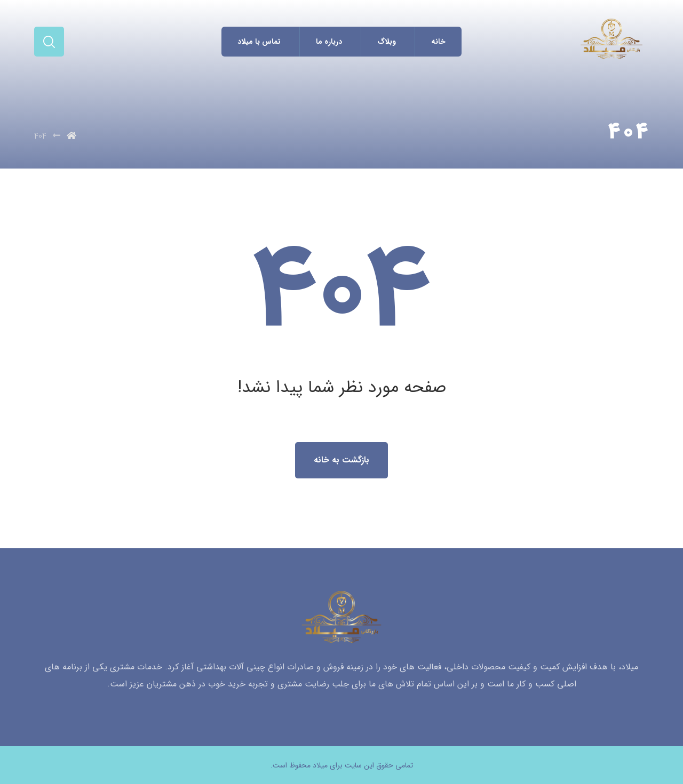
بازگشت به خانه (341, 460)
